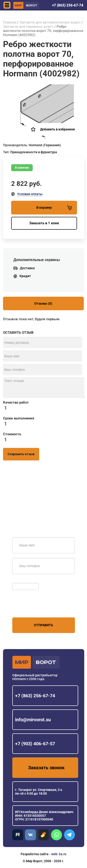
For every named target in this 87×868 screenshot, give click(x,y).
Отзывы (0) (43, 303)
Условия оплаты (30, 194)
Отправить (43, 625)
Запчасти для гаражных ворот (28, 27)
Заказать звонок (46, 768)
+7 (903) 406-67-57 (35, 744)
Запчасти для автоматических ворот (50, 22)
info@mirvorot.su (33, 720)
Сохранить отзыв (21, 454)
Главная (10, 22)
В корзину (54, 208)
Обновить (21, 581)
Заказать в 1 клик (44, 223)
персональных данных (30, 609)
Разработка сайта (35, 854)
